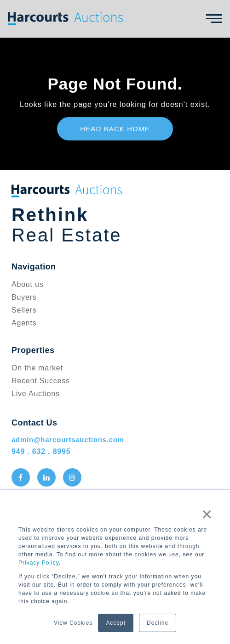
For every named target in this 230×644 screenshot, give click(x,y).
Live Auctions (36, 394)
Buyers (24, 297)
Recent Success (41, 381)
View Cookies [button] (73, 623)
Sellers (24, 310)
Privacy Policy (39, 563)
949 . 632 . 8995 (41, 451)
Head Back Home (115, 129)
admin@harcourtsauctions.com (68, 440)
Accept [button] (116, 623)
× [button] (207, 514)
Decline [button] (158, 623)
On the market (37, 368)
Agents (24, 323)
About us (28, 284)
